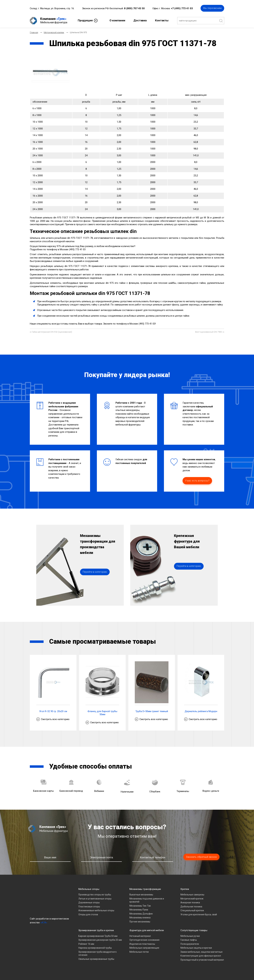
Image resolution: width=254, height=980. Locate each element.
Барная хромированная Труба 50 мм (98, 936)
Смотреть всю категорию (55, 719)
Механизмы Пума (139, 910)
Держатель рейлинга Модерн (201, 711)
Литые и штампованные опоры (95, 899)
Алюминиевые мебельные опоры (96, 910)
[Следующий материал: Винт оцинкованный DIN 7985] (210, 332)
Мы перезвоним (212, 8)
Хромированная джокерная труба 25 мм (100, 940)
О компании (117, 20)
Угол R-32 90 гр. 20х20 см (53, 711)
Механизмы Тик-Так (140, 906)
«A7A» (44, 923)
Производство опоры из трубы (95, 895)
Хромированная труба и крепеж (96, 930)
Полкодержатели (190, 944)
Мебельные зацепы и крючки (196, 948)
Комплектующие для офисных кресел (201, 956)
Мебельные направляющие (144, 948)
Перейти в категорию (95, 572)
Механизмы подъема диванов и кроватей (147, 900)
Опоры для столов (88, 914)
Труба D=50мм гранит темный (152, 711)
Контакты (162, 20)
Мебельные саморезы (192, 895)
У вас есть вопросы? (197, 481)
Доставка (140, 20)
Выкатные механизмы (141, 895)
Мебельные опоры (89, 889)
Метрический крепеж (192, 899)
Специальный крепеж (192, 910)
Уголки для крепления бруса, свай (199, 914)
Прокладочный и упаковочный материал (202, 960)
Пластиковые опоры (89, 907)
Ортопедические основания (144, 940)
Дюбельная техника (191, 907)
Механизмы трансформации (145, 889)
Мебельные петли (139, 952)
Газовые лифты (189, 940)
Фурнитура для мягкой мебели (147, 930)
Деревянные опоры (89, 903)
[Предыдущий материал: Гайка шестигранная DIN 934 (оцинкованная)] (51, 332)
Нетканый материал (140, 936)
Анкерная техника (190, 903)
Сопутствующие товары (194, 930)
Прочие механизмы (140, 922)
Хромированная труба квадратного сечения (98, 953)
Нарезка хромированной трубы (95, 948)
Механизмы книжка (140, 918)
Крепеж (185, 889)
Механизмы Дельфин (141, 914)
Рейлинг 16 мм (86, 944)
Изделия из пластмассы (142, 944)
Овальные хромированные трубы (96, 959)
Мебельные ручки (190, 936)
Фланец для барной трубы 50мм (102, 713)
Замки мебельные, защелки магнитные (202, 952)
